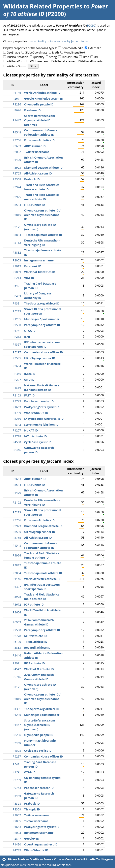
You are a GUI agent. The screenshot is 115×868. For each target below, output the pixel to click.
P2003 (17, 260)
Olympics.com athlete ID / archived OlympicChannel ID (42, 215)
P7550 (17, 325)
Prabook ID (32, 179)
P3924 (17, 187)
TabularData (70, 57)
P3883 (17, 648)
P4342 (17, 425)
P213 (18, 337)
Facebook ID (33, 266)
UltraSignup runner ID (40, 358)
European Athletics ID (39, 140)
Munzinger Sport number (42, 319)
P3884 (17, 235)
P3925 (17, 197)
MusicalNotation (17, 57)
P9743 (17, 401)
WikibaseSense (16, 66)
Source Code (52, 859)
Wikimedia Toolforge (95, 859)
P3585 (17, 358)
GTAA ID (30, 331)
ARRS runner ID (35, 146)
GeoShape (13, 52)
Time (86, 57)
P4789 (17, 413)
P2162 (17, 243)
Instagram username (39, 260)
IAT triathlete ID (35, 436)
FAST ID (29, 395)
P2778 (17, 436)
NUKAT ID (31, 430)
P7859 (17, 272)
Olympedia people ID (39, 104)
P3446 (17, 655)
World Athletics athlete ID (42, 93)
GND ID (29, 380)
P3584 (17, 205)
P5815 (17, 215)
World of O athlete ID (39, 669)
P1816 (17, 388)
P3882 (17, 252)
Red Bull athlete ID (37, 648)
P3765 (17, 173)
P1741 (17, 331)
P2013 (17, 266)
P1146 (17, 93)
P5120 (17, 642)
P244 (18, 296)
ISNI (27, 337)
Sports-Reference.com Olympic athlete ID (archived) (40, 120)
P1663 (17, 407)
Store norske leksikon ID (41, 425)
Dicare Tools (17, 859)
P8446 (17, 450)
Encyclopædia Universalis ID (44, 419)
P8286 (17, 104)
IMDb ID (30, 374)
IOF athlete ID (34, 604)
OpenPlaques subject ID (41, 844)
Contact (71, 859)
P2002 (17, 152)
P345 (18, 374)
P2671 (17, 99)
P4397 (17, 344)
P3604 (17, 366)
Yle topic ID (32, 809)
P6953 (17, 622)
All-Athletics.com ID (38, 173)
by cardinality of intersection (47, 41)
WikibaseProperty (91, 61)
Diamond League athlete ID (43, 168)
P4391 (17, 303)
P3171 (17, 227)
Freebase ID (32, 110)
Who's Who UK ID (36, 413)
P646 (18, 110)
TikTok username (36, 821)
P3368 (17, 179)
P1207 (17, 430)
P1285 (17, 319)
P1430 (17, 844)
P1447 (17, 120)
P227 (18, 380)
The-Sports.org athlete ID (42, 303)
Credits (34, 859)
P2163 (17, 395)
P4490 (17, 160)
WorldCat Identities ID (40, 272)
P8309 (17, 809)
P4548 (17, 132)
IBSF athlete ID (34, 663)
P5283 (17, 311)
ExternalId (95, 48)
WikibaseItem (39, 61)
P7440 (17, 743)
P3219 (17, 419)
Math (56, 52)
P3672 (17, 604)
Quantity (38, 57)
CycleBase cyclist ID (38, 442)
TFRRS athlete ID (36, 642)
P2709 (17, 780)
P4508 (17, 442)
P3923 (17, 168)
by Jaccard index (78, 41)
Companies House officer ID (44, 352)
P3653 (17, 146)
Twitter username (37, 152)
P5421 (17, 286)
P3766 (17, 140)
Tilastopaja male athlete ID (43, 235)
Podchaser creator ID (39, 401)
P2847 (17, 839)
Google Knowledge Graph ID (44, 99)
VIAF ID (29, 278)
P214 (18, 278)
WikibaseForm (16, 61)
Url (96, 57)
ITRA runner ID (35, 205)
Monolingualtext (75, 52)
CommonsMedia (72, 48)
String (53, 57)
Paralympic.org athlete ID (42, 325)
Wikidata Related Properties (43, 6)
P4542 (17, 669)
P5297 (17, 352)
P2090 (91, 25)
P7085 (17, 821)
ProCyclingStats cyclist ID (42, 407)
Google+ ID (32, 839)
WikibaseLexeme (64, 61)
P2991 (17, 663)
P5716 (17, 677)
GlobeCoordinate (36, 52)
